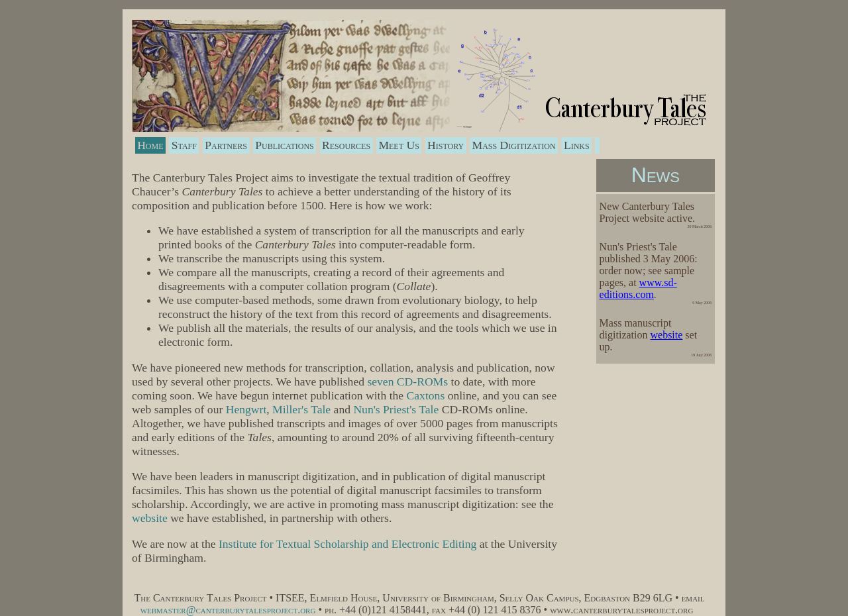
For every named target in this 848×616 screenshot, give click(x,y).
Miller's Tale (301, 409)
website (666, 335)
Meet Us (398, 145)
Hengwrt (246, 409)
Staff (184, 145)
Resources (346, 145)
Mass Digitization (514, 145)
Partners (226, 145)
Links (577, 145)
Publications (284, 145)
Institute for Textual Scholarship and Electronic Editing (347, 544)
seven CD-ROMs (407, 382)
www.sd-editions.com (638, 288)
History (446, 145)
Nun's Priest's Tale (396, 409)
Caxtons (426, 395)
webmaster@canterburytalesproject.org (228, 610)
